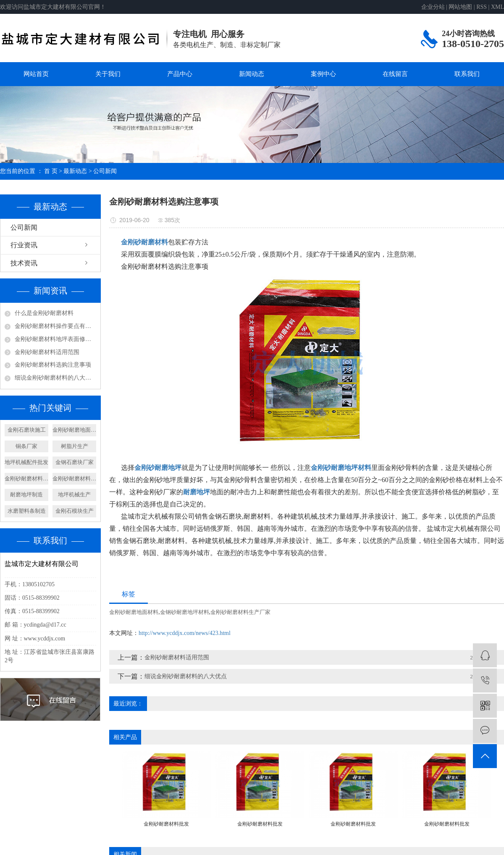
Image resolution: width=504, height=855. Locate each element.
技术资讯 (24, 263)
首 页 (51, 171)
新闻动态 (252, 74)
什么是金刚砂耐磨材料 (44, 313)
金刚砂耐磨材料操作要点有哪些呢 (55, 326)
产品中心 (180, 74)
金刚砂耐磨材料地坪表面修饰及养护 (55, 339)
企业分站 (433, 7)
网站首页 (36, 74)
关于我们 (108, 74)
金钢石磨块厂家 (75, 462)
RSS (482, 7)
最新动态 (75, 171)
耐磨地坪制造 (26, 494)
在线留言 (395, 74)
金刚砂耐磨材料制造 (26, 479)
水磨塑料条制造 (27, 511)
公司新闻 (105, 171)
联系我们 (467, 74)
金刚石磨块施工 (27, 430)
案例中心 (323, 74)
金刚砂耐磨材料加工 (74, 479)
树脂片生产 (75, 446)
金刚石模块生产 (75, 511)
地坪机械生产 (74, 494)
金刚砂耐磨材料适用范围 (47, 352)
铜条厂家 (26, 446)
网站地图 (460, 7)
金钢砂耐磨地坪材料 (185, 612)
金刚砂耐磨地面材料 (74, 430)
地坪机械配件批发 (26, 462)
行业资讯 (24, 245)
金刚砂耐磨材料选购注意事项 (53, 365)
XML (497, 7)
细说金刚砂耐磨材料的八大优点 (55, 378)
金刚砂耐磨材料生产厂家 (240, 612)
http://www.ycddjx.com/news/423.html (185, 633)
